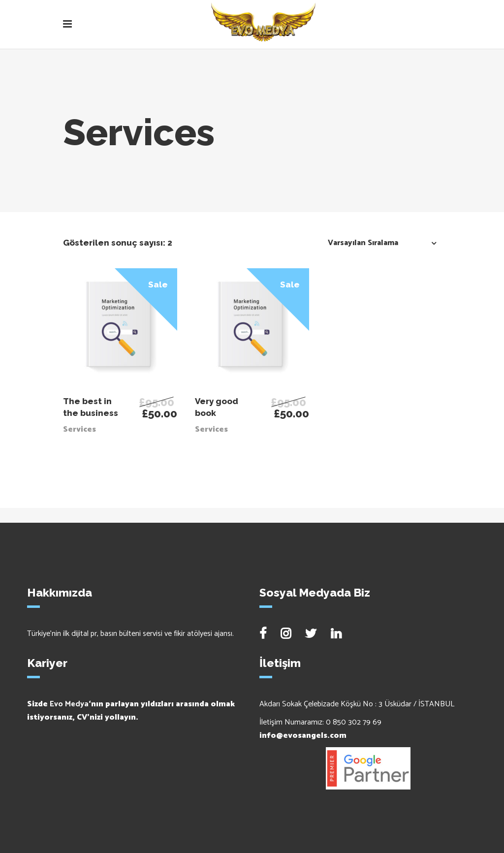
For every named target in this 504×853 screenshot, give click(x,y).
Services (79, 429)
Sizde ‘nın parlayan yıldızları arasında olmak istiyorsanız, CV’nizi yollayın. (131, 711)
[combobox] (379, 243)
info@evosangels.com (303, 736)
